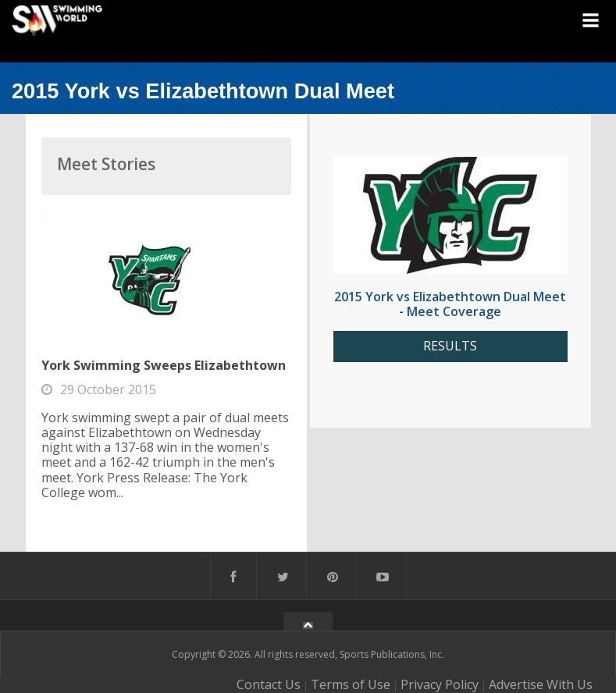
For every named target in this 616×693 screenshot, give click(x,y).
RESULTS (450, 346)
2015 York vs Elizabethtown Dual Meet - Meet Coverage (450, 304)
